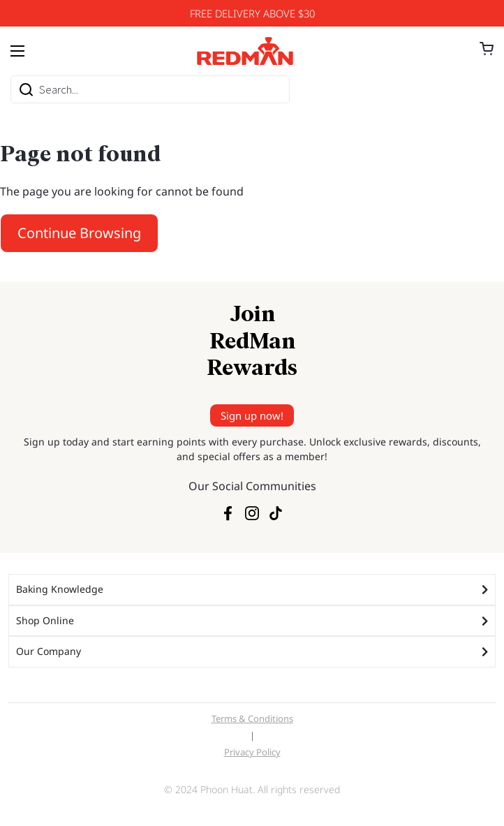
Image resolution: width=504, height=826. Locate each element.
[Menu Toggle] (17, 51)
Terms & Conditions (252, 718)
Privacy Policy (252, 752)
